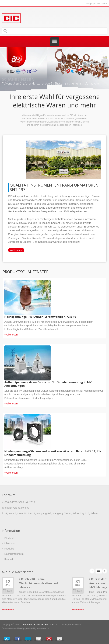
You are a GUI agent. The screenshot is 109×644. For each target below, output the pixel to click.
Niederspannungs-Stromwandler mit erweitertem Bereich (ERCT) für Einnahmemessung (53, 453)
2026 (7, 591)
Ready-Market (43, 628)
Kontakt (9, 559)
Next (105, 571)
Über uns (9, 543)
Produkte (9, 549)
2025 (77, 591)
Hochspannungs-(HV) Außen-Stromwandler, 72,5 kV (40, 317)
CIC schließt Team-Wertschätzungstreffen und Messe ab (38, 583)
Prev (92, 571)
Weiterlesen (16, 250)
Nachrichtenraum (14, 554)
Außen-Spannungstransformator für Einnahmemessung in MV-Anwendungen (48, 384)
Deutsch (101, 4)
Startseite (10, 538)
